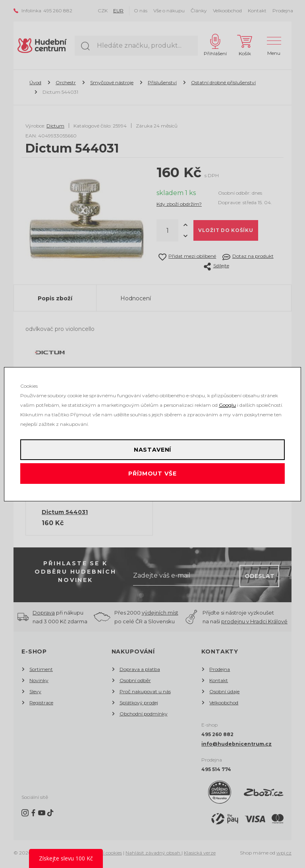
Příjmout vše (152, 474)
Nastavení (153, 450)
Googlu (227, 405)
